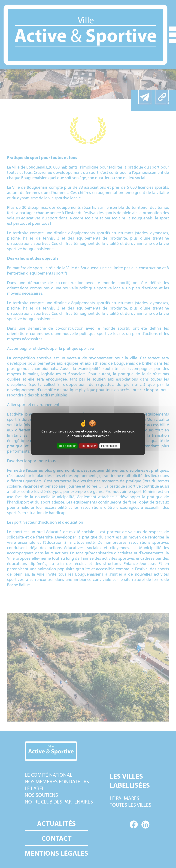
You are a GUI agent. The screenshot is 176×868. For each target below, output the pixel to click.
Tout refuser (88, 446)
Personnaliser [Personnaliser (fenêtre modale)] (110, 446)
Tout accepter (67, 446)
